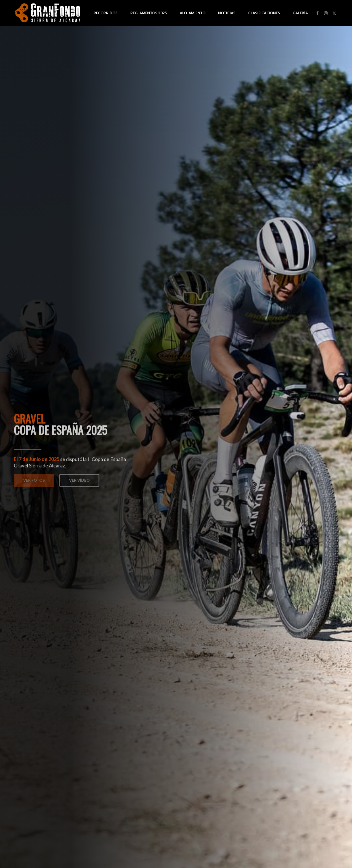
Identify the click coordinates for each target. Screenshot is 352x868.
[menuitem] (106, 13)
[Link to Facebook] (317, 13)
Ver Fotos (34, 479)
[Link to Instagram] (326, 13)
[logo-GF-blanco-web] (48, 13)
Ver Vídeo (79, 479)
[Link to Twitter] (334, 13)
